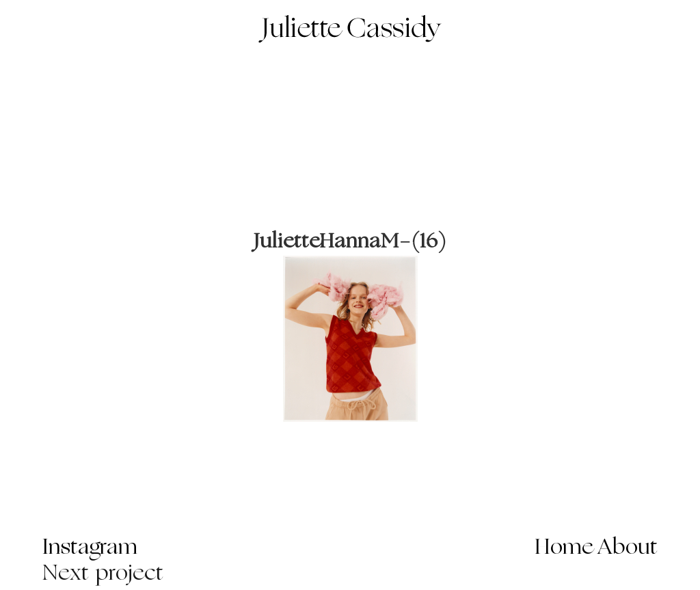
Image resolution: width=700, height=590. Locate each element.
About (628, 548)
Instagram (90, 548)
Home (564, 548)
